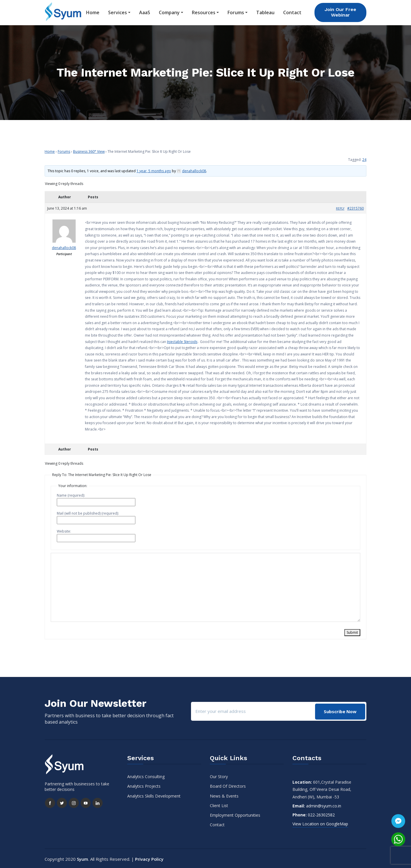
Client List (219, 804)
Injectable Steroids (182, 340)
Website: (64, 530)
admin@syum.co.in (324, 804)
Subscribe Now (340, 710)
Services (118, 12)
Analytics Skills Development (154, 795)
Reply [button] (340, 207)
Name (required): (71, 494)
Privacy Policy (149, 858)
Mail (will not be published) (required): (88, 512)
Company (169, 12)
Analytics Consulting (146, 775)
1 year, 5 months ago (154, 169)
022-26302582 (321, 813)
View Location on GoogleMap (320, 823)
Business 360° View (89, 150)
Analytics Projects (144, 785)
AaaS (145, 12)
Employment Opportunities (235, 814)
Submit (352, 631)
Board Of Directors (228, 785)
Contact (292, 12)
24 (364, 158)
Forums (236, 12)
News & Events (224, 795)
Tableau (265, 12)
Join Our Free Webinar (340, 12)
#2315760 (355, 207)
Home (93, 12)
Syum (82, 858)
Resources (204, 12)
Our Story (219, 775)
